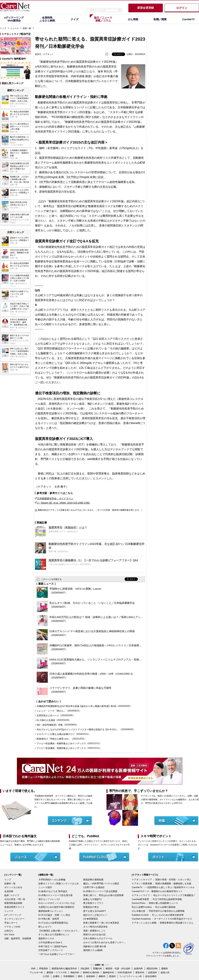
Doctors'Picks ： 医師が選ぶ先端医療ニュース (155, 903)
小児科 (46, 976)
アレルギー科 (36, 972)
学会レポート (11, 923)
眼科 (80, 976)
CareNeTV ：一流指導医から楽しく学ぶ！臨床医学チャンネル (163, 887)
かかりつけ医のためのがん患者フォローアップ (105, 942)
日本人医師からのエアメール (98, 938)
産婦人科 (165, 972)
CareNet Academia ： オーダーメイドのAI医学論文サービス (162, 919)
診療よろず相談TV (93, 899)
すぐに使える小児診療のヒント (54, 934)
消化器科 (85, 969)
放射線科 (91, 976)
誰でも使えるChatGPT (95, 911)
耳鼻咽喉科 (69, 976)
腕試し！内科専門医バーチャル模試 (101, 884)
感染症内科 (152, 969)
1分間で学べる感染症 (94, 887)
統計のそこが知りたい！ (96, 915)
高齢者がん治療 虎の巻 (95, 946)
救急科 (112, 976)
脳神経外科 (108, 972)
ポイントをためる (13, 887)
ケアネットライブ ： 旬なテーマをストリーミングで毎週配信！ (164, 895)
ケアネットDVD (12, 927)
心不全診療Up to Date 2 (50, 942)
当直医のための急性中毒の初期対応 (56, 907)
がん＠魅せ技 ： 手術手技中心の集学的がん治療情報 (158, 911)
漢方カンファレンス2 (49, 899)
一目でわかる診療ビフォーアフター (56, 954)
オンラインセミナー (14, 919)
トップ (3, 28)
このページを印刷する (51, 579)
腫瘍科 (165, 969)
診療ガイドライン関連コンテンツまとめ (59, 884)
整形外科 (140, 972)
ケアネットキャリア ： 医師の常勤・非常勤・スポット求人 (162, 880)
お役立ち (9, 931)
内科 (33, 969)
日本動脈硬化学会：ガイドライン (55, 498)
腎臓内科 (98, 969)
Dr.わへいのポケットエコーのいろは (57, 903)
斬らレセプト (45, 927)
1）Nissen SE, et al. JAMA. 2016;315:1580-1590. (64, 503)
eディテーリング (13, 915)
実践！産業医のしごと (94, 931)
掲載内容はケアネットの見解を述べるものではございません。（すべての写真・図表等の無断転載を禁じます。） (90, 510)
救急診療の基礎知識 (93, 880)
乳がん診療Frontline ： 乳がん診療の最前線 (154, 907)
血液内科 (138, 969)
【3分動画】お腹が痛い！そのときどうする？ (60, 931)
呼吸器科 (44, 969)
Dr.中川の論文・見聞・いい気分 (54, 915)
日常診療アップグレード (51, 950)
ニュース (14, 28)
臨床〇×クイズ (12, 895)
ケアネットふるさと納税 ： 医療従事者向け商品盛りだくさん (163, 923)
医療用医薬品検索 (13, 903)
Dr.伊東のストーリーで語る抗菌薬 (100, 891)
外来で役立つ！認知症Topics (53, 946)
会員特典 (9, 891)
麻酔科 (102, 976)
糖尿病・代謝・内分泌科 (118, 969)
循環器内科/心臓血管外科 (64, 969)
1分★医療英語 (91, 919)
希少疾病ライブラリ (93, 903)
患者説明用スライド (14, 907)
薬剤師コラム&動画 (93, 950)
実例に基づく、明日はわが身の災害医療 (103, 895)
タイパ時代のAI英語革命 (95, 927)
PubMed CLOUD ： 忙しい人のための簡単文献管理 (158, 915)
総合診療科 (151, 976)
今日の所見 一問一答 (15, 899)
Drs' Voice (9, 934)
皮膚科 (56, 976)
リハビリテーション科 (131, 976)
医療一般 (27, 28)
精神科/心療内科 (91, 972)
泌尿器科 (152, 972)
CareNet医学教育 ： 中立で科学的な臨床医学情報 (157, 899)
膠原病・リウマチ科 (57, 972)
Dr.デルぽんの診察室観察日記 (53, 923)
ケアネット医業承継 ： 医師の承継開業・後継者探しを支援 (162, 884)
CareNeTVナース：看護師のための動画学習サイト (157, 891)
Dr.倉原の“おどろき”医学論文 (53, 891)
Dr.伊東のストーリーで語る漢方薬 (56, 895)
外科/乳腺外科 (125, 972)
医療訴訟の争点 (91, 907)
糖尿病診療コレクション (51, 911)
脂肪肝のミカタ (46, 938)
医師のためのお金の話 (94, 934)
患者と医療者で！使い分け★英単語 (101, 923)
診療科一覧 (10, 884)
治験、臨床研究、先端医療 (18, 938)
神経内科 (75, 972)
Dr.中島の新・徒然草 (49, 919)
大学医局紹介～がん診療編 (52, 880)
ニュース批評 (45, 887)
